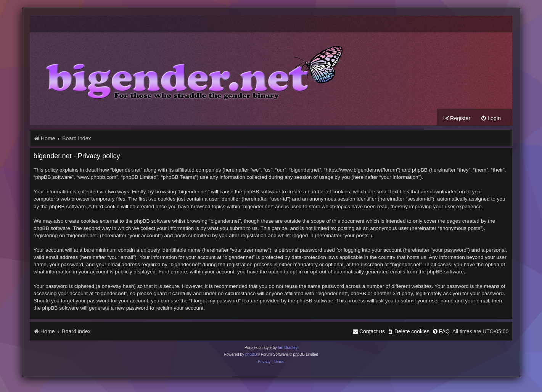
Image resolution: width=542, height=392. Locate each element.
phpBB (251, 354)
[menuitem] (491, 118)
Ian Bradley (288, 348)
